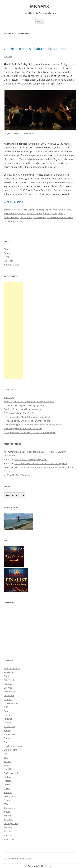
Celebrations (10, 692)
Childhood (9, 695)
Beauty (7, 676)
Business (8, 688)
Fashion (8, 723)
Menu (40, 21)
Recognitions (10, 796)
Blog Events (9, 680)
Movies (7, 761)
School (7, 800)
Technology (9, 808)
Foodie (7, 730)
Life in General (11, 750)
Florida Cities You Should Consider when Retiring (27, 421)
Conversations (11, 703)
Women (8, 831)
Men (6, 758)
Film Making (10, 727)
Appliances (9, 672)
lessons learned (34, 214)
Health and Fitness (13, 746)
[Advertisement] (14, 330)
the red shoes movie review (60, 217)
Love (6, 754)
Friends (7, 738)
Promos (8, 785)
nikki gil (61, 214)
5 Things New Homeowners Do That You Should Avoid (30, 432)
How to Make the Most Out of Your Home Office (27, 417)
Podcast (8, 777)
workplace (9, 835)
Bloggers (8, 684)
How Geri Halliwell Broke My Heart (31, 460)
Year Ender (9, 839)
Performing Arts (11, 773)
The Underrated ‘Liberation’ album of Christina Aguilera (41, 463)
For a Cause (9, 734)
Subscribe (9, 261)
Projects (8, 781)
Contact (8, 253)
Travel (7, 812)
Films (6, 257)
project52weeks (11, 217)
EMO (6, 707)
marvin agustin (50, 214)
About (7, 249)
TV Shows (8, 820)
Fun (6, 742)
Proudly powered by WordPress (18, 858)
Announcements (12, 668)
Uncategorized (11, 823)
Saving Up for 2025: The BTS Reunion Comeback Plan (29, 401)
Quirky (7, 789)
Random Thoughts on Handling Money (23, 409)
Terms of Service (12, 265)
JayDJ (6, 475)
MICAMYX (39, 6)
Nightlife (32, 210)
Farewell (8, 719)
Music (7, 765)
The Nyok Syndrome (22, 475)
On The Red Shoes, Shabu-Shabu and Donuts (37, 49)
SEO (6, 804)
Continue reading (15, 202)
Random (8, 792)
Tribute (7, 816)
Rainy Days (9, 397)
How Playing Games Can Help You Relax (23, 429)
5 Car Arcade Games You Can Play (20, 413)
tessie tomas (26, 217)
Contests (8, 699)
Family (7, 715)
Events (7, 711)
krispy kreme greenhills (15, 214)
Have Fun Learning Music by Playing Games (25, 405)
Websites (8, 827)
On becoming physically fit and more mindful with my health (33, 425)
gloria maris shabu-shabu (59, 210)
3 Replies (8, 57)
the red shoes (39, 217)
